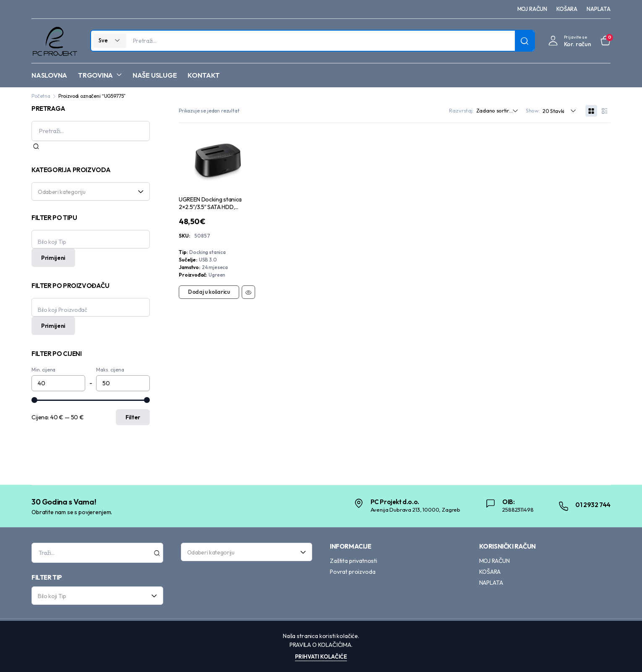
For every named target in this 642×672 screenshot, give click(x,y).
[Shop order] (499, 111)
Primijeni (53, 258)
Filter (133, 417)
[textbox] (88, 191)
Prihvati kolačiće (321, 656)
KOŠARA (567, 9)
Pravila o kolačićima (320, 645)
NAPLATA (599, 9)
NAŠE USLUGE (155, 75)
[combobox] (91, 191)
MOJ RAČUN (532, 9)
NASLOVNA (49, 75)
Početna (41, 96)
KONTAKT (204, 75)
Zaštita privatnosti (354, 561)
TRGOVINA (95, 75)
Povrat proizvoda (352, 572)
